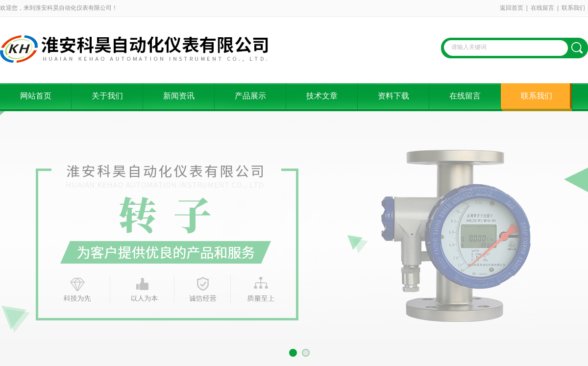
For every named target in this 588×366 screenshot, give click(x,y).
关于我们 (107, 96)
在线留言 (542, 8)
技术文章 (322, 96)
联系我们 (573, 8)
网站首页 (36, 96)
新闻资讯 (179, 96)
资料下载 (393, 96)
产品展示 (250, 96)
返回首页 (512, 8)
